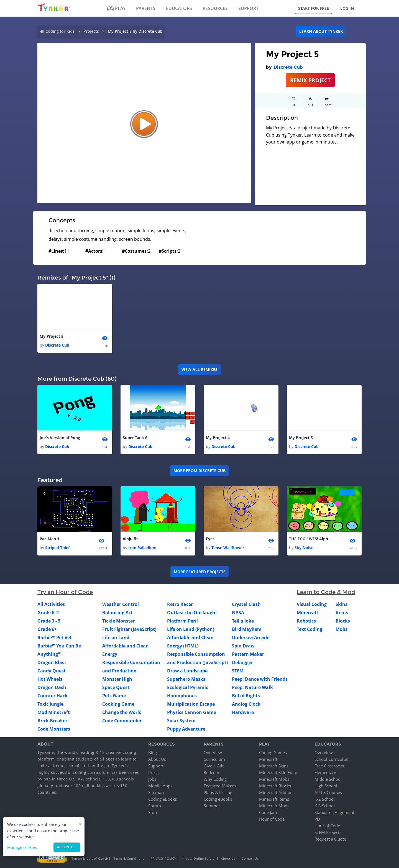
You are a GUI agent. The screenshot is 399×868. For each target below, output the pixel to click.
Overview (213, 752)
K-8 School (325, 806)
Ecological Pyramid (188, 688)
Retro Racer (180, 605)
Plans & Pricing (218, 792)
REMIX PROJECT (310, 80)
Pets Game (114, 696)
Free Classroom (329, 766)
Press (153, 772)
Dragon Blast (52, 663)
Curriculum (214, 759)
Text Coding (310, 629)
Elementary (325, 772)
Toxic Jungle (50, 704)
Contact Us (250, 858)
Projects (91, 31)
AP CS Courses (328, 792)
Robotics (306, 621)
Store (153, 812)
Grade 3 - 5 (49, 621)
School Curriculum (332, 759)
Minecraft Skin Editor (279, 772)
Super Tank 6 (135, 438)
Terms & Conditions (129, 858)
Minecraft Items (274, 799)
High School (326, 786)
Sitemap (156, 792)
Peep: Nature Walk (252, 688)
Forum (155, 806)
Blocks (343, 621)
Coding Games (273, 752)
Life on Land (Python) (191, 629)
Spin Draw (243, 646)
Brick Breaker (52, 721)
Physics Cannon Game (192, 713)
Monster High (117, 679)
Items (342, 613)
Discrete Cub (288, 67)
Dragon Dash (52, 688)
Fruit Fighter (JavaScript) (129, 629)
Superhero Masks (186, 679)
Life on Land (116, 638)
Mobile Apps (160, 786)
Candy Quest (52, 671)
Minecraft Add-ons (277, 792)
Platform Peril (182, 621)
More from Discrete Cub (199, 471)
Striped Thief (57, 548)
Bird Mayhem (247, 629)
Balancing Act (117, 613)
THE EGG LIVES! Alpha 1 (311, 539)
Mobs (342, 629)
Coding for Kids (60, 31)
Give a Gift (214, 766)
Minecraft (308, 613)
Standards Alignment (334, 812)
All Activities (51, 605)
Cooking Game (118, 704)
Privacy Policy (163, 858)
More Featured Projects (200, 572)
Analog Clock (246, 704)
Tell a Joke (243, 621)
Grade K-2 (48, 613)
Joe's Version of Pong (60, 438)
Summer (212, 806)
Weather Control (121, 605)
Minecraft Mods (274, 806)
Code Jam (268, 812)
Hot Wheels (50, 679)
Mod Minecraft (54, 713)
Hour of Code (272, 819)
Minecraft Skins (274, 766)
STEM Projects (328, 832)
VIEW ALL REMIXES (199, 369)
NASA (238, 613)
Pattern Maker (248, 654)
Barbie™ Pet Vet (55, 638)
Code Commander (122, 721)
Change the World (122, 713)
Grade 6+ (47, 629)
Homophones (182, 696)
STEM (238, 671)
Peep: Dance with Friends (260, 679)
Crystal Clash (246, 605)
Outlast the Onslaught (192, 613)
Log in (347, 8)
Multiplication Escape (191, 704)
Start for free (314, 8)
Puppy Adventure (186, 729)
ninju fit (130, 539)
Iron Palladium (142, 548)
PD (317, 819)
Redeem (211, 772)
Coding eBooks (163, 799)
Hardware (243, 713)
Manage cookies (22, 847)
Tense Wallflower (228, 548)
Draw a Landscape (187, 671)
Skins (342, 605)
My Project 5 (52, 336)
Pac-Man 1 (49, 539)
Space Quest (116, 688)
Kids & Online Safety (198, 858)
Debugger (242, 663)
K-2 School (325, 799)
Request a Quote (330, 839)
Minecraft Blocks (275, 786)
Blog (153, 752)
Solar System (181, 721)
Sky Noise (304, 548)
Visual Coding (312, 605)
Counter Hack (53, 696)
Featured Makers (220, 786)
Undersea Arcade (251, 638)
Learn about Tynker (321, 31)
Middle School (328, 779)
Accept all (67, 847)
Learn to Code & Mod (326, 592)
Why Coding (215, 779)
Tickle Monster (118, 621)
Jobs (152, 779)
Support (156, 766)
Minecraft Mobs (274, 779)
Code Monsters (54, 729)
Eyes (210, 539)
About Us (157, 759)
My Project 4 (218, 438)
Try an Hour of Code (65, 592)
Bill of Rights (246, 696)
